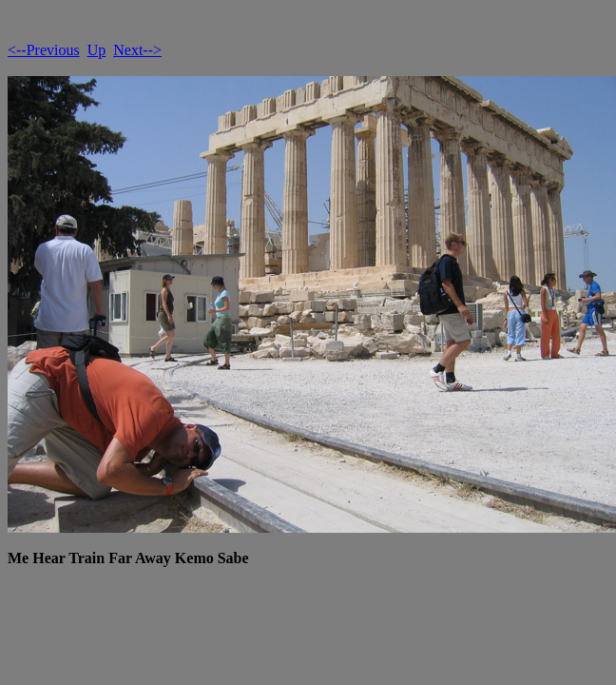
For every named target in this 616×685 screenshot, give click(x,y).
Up (97, 50)
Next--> (137, 50)
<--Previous (44, 50)
